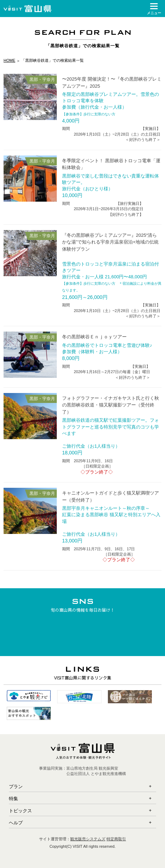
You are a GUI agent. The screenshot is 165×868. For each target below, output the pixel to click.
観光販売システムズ (88, 839)
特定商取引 (116, 839)
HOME (9, 60)
